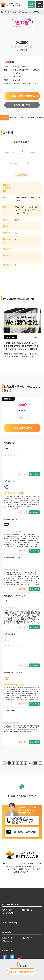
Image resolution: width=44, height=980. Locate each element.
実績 (22, 117)
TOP (3, 12)
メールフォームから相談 (25, 832)
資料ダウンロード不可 (22, 105)
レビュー (31, 117)
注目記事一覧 (27, 938)
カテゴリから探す (10, 923)
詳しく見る (34, 474)
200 (35, 763)
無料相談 (31, 6)
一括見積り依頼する (22, 428)
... (30, 763)
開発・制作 (12, 12)
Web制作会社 (24, 12)
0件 (30, 47)
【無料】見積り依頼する (22, 96)
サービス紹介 (13, 117)
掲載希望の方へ (28, 910)
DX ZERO (36, 12)
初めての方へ (8, 910)
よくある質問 (8, 913)
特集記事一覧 (8, 941)
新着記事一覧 (8, 938)
